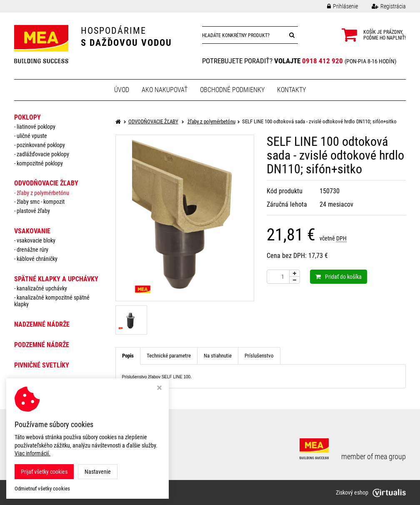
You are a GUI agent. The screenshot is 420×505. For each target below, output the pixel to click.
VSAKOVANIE (32, 231)
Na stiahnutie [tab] (218, 356)
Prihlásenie (336, 6)
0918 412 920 (322, 61)
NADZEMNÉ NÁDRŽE (42, 324)
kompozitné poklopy (40, 163)
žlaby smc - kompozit (41, 202)
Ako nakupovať (165, 90)
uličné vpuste (32, 136)
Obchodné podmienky (232, 90)
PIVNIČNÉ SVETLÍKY (42, 365)
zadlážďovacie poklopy (43, 154)
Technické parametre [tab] (169, 356)
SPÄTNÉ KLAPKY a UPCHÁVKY (56, 279)
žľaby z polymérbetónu (43, 193)
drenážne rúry (32, 250)
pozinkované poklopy (41, 145)
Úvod (122, 90)
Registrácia (382, 6)
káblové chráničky (37, 259)
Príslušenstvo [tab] (259, 356)
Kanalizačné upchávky (42, 288)
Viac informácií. (32, 453)
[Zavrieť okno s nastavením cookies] (159, 389)
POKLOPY (27, 117)
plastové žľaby (33, 211)
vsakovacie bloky (36, 240)
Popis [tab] (128, 356)
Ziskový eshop (371, 492)
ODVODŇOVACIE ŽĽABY (46, 183)
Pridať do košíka (339, 277)
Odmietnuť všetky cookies (42, 489)
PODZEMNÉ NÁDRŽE (42, 345)
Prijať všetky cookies (44, 472)
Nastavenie (98, 472)
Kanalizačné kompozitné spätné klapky (52, 301)
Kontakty (291, 90)
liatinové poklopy (36, 127)
